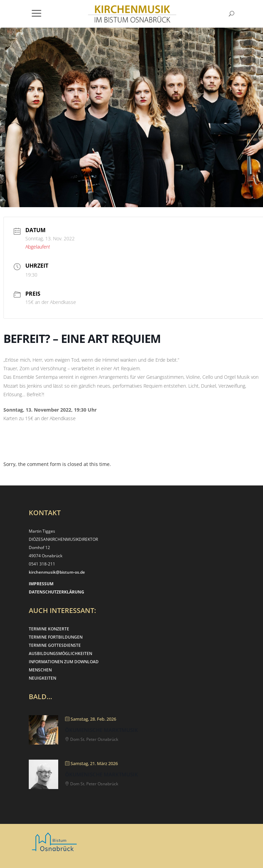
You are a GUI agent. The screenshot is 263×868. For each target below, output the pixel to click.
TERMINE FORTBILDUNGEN (56, 637)
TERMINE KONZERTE (49, 629)
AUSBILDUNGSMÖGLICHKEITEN (60, 653)
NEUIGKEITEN (42, 678)
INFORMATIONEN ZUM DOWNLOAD (64, 662)
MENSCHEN (40, 670)
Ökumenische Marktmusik (102, 730)
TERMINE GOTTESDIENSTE (55, 645)
